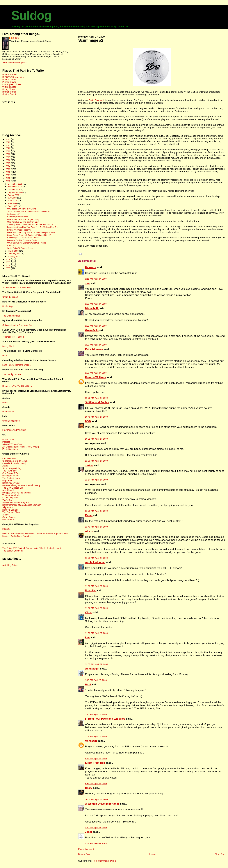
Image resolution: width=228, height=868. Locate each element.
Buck (88, 685)
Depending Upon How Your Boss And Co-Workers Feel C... (32, 227)
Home (152, 854)
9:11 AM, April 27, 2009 (96, 279)
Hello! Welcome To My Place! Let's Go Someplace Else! (31, 233)
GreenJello (92, 330)
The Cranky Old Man (12, 374)
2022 (8, 142)
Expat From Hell (95, 763)
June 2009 (13, 201)
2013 (8, 169)
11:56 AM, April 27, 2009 (96, 608)
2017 (8, 157)
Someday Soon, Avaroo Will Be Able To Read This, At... (31, 225)
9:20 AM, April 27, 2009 (96, 304)
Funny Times (9, 89)
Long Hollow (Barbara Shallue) (17, 365)
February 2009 (15, 254)
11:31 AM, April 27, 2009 (96, 511)
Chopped (11, 246)
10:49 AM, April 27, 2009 (96, 417)
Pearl (5, 356)
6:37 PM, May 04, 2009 (96, 843)
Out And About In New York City (17, 325)
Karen (89, 515)
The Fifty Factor (10, 471)
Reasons (91, 267)
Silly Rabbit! (8, 507)
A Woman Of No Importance (102, 804)
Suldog (31, 15)
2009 (8, 181)
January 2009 (14, 257)
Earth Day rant (96, 100)
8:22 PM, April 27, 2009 (96, 758)
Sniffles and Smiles (97, 402)
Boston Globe (9, 80)
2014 (8, 166)
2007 (8, 262)
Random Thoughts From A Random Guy (21, 485)
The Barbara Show (11, 512)
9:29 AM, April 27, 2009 (96, 326)
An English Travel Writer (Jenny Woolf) (20, 447)
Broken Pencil (9, 92)
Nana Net (91, 590)
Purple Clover (9, 82)
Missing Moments (11, 476)
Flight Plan (7, 480)
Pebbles (6, 442)
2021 (8, 145)
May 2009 (13, 203)
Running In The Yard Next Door (17, 386)
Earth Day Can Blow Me (18, 217)
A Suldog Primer (10, 565)
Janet (89, 832)
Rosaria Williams (96, 377)
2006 (8, 265)
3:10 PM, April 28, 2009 (96, 827)
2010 (8, 178)
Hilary (89, 788)
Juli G (5, 466)
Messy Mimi (8, 346)
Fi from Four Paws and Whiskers (105, 719)
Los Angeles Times (12, 84)
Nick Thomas (8, 520)
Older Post (220, 854)
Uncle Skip (7, 306)
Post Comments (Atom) (105, 861)
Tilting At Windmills (11, 495)
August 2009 (14, 195)
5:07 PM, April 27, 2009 (96, 736)
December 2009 (15, 184)
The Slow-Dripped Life (13, 488)
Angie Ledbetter (95, 562)
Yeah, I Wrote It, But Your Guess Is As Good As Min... (30, 212)
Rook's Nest (8, 412)
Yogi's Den (7, 500)
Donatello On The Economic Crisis (22, 240)
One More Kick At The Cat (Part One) (23, 222)
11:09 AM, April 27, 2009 (96, 461)
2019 (8, 151)
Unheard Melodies (11, 421)
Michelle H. (92, 308)
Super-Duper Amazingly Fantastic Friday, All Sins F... (30, 235)
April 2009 (13, 206)
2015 (8, 163)
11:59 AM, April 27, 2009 (96, 633)
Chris (88, 612)
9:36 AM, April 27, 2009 (96, 345)
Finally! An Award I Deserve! (19, 230)
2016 (8, 160)
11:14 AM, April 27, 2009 (96, 480)
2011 (8, 175)
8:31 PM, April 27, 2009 (96, 783)
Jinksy (89, 465)
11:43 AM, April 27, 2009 (96, 527)
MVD (88, 421)
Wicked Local (9, 87)
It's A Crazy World (11, 498)
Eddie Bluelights (10, 449)
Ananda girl (92, 669)
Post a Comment (86, 849)
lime (88, 638)
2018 (8, 154)
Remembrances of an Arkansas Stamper (21, 505)
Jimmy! (6, 515)
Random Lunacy (10, 510)
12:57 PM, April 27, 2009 (97, 664)
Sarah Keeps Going (12, 468)
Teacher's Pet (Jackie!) (13, 337)
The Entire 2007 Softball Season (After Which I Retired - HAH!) (32, 548)
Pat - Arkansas (94, 349)
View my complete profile (15, 63)
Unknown (91, 741)
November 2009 (15, 187)
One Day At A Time (11, 473)
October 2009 (14, 189)
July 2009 (12, 198)
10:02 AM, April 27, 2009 (96, 398)
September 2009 (16, 192)
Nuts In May (8, 439)
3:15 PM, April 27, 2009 (96, 714)
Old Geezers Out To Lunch (15, 461)
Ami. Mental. (8, 490)
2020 (8, 148)
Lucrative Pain (9, 459)
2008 (8, 259)
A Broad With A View (12, 444)
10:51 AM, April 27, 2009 (96, 439)
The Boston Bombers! (13, 551)
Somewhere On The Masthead (17, 288)
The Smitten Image (11, 316)
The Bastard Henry (11, 478)
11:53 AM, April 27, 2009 (96, 558)
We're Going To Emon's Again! (20, 248)
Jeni (88, 283)
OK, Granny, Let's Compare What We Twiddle (27, 243)
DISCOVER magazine (13, 77)
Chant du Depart (10, 297)
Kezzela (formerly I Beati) (14, 463)
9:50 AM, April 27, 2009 (96, 373)
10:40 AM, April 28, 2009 (96, 799)
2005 (8, 268)
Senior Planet (9, 94)
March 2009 (14, 251)
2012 (8, 172)
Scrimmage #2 (91, 40)
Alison (89, 531)
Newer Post (84, 854)
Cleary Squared (10, 517)
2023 (8, 139)
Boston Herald (9, 75)
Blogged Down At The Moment (17, 493)
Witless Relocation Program (15, 502)
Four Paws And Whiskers (14, 430)
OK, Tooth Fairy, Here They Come (22, 209)
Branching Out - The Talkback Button (23, 238)
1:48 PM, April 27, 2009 (96, 680)
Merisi (5, 403)
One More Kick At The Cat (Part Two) (23, 219)
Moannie (6, 529)
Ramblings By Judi (11, 483)
